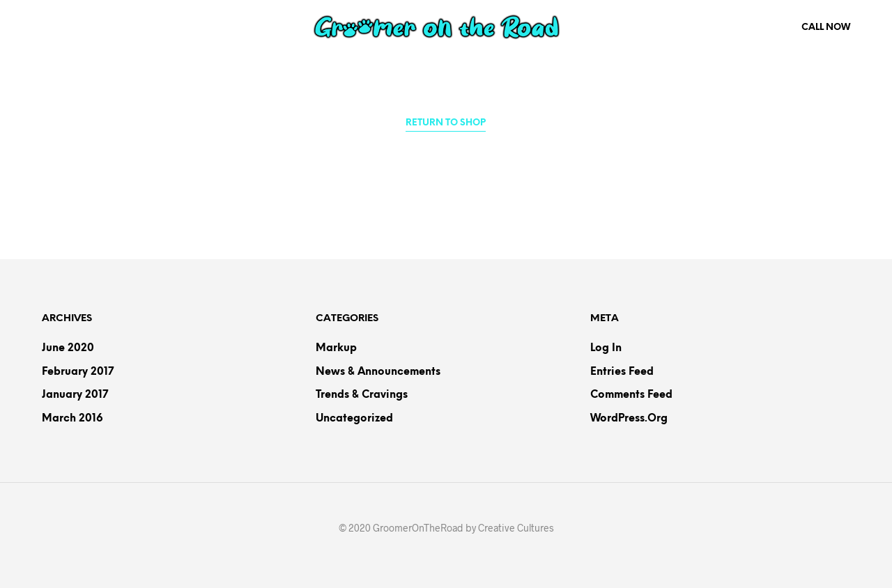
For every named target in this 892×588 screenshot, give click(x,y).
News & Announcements (378, 372)
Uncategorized (354, 419)
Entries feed (622, 372)
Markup (336, 348)
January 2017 (75, 395)
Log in (606, 348)
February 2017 (78, 372)
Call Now (826, 28)
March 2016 (72, 419)
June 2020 (68, 348)
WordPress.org (629, 419)
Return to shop (446, 123)
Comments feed (631, 395)
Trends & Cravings (362, 395)
